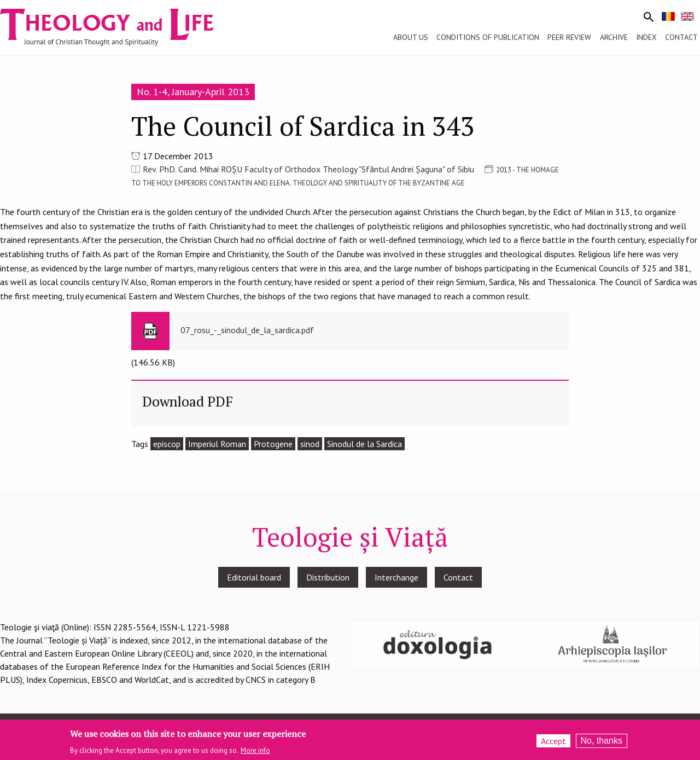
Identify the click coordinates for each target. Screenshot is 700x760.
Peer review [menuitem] (569, 37)
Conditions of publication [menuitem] (488, 37)
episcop (167, 444)
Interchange (396, 577)
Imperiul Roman (217, 444)
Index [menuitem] (646, 37)
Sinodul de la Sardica (364, 444)
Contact (458, 577)
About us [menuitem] (411, 37)
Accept (553, 742)
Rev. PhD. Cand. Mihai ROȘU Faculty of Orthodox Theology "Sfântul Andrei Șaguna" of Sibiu (308, 169)
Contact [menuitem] (681, 37)
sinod (310, 444)
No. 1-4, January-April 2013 (193, 92)
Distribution (328, 577)
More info (255, 752)
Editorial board (254, 577)
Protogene (273, 444)
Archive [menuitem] (614, 37)
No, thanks (602, 742)
